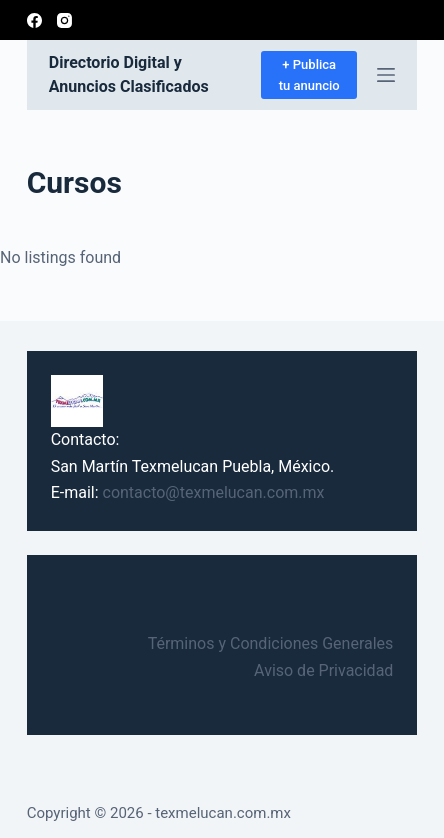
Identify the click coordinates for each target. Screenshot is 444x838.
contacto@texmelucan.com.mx (214, 492)
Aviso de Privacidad (323, 670)
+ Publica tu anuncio (309, 75)
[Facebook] (34, 20)
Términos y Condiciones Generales (271, 643)
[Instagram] (64, 20)
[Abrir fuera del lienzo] (386, 75)
